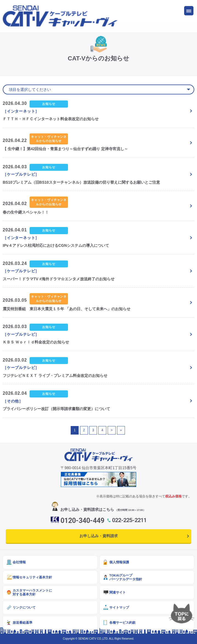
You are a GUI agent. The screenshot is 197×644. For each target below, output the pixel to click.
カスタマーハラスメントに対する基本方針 (32, 592)
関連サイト (118, 592)
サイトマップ (119, 607)
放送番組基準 (22, 622)
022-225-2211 (129, 520)
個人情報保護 (119, 562)
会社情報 (19, 562)
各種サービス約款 (122, 622)
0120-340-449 (82, 521)
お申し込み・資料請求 (99, 536)
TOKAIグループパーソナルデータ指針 (126, 577)
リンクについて (24, 607)
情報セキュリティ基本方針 (32, 577)
